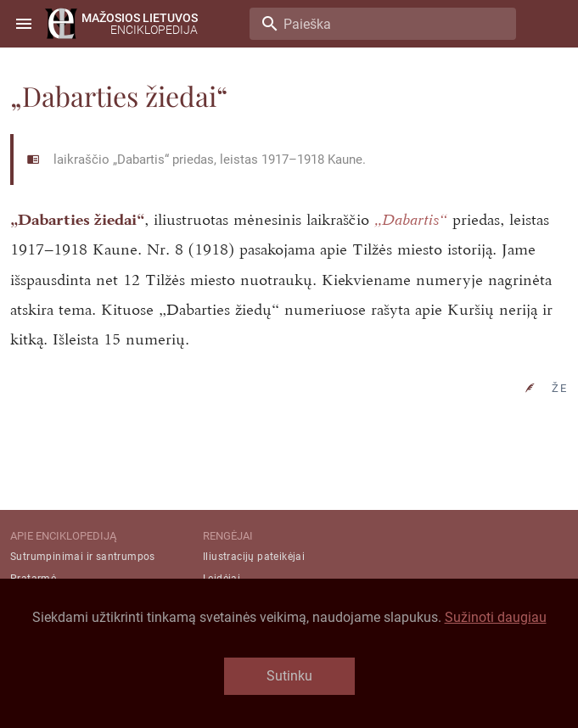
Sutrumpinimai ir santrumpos (83, 557)
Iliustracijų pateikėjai (254, 557)
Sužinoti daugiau (496, 617)
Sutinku (289, 676)
